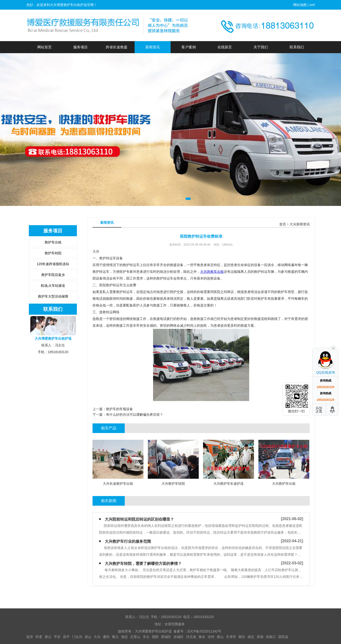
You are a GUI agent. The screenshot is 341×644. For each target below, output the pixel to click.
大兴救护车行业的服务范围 (128, 541)
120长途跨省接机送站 (53, 264)
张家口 (271, 637)
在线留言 (225, 47)
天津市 (231, 637)
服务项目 (81, 47)
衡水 (202, 637)
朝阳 (155, 637)
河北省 (191, 637)
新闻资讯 (153, 47)
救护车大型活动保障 (53, 296)
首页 (283, 224)
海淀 (124, 637)
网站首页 (44, 47)
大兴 (97, 637)
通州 (106, 637)
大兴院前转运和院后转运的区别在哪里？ (139, 519)
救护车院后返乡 (53, 275)
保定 (251, 637)
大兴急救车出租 (212, 272)
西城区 (166, 637)
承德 (260, 637)
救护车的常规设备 (119, 409)
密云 (48, 637)
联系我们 (297, 47)
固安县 (283, 637)
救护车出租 (53, 242)
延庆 (30, 637)
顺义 (115, 637)
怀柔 (39, 637)
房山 (88, 637)
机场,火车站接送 (53, 286)
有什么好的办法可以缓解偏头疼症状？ (135, 414)
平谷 (57, 637)
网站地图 (300, 5)
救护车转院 (53, 253)
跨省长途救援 (117, 47)
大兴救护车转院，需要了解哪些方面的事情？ (143, 564)
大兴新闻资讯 (300, 224)
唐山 (220, 637)
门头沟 (77, 637)
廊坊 (242, 637)
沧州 (211, 637)
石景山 (135, 637)
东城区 (179, 637)
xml (312, 5)
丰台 (146, 637)
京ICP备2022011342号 (204, 631)
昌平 (66, 637)
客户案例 (189, 47)
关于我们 (261, 47)
